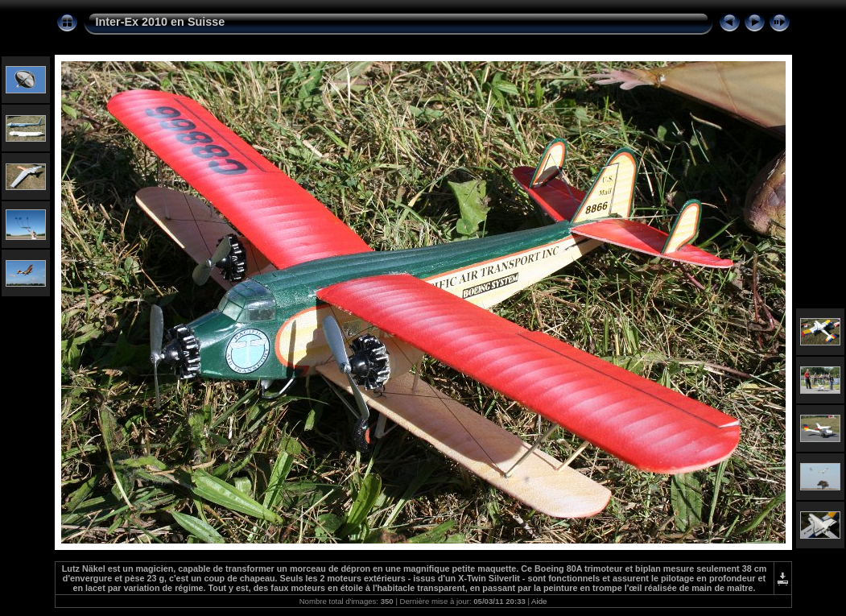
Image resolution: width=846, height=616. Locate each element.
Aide (539, 601)
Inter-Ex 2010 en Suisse (161, 22)
